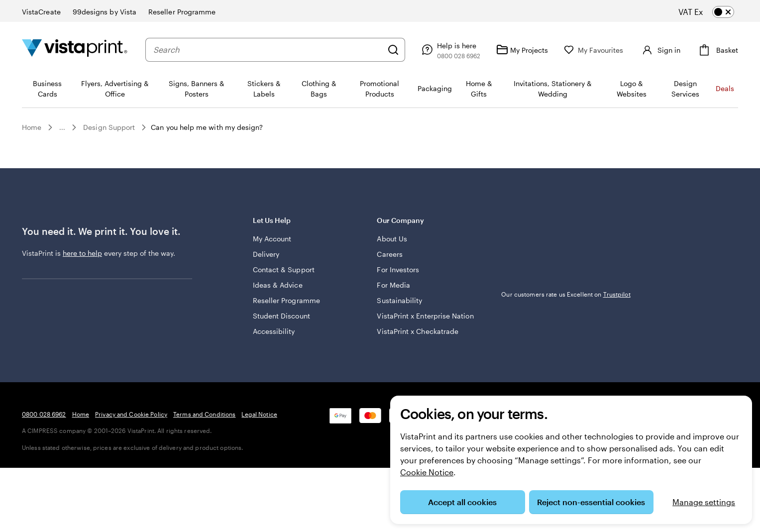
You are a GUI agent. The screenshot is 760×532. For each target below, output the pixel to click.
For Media (393, 285)
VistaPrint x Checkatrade (418, 331)
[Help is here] (446, 50)
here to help (82, 253)
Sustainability (399, 300)
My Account (272, 239)
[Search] (389, 50)
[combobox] (266, 50)
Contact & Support (284, 269)
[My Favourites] (590, 50)
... (62, 127)
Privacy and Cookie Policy (131, 414)
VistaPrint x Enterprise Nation (425, 316)
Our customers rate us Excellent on (566, 294)
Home (32, 127)
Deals (725, 88)
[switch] (714, 12)
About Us (392, 239)
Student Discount (281, 316)
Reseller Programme (286, 300)
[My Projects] (518, 50)
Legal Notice (259, 414)
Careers (390, 254)
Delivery (266, 254)
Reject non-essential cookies (591, 502)
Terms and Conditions (204, 414)
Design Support (109, 127)
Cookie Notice (427, 472)
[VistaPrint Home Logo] (75, 50)
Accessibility (274, 331)
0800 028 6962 (44, 414)
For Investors (398, 269)
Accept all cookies (462, 502)
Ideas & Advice (278, 285)
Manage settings (704, 502)
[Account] (658, 50)
